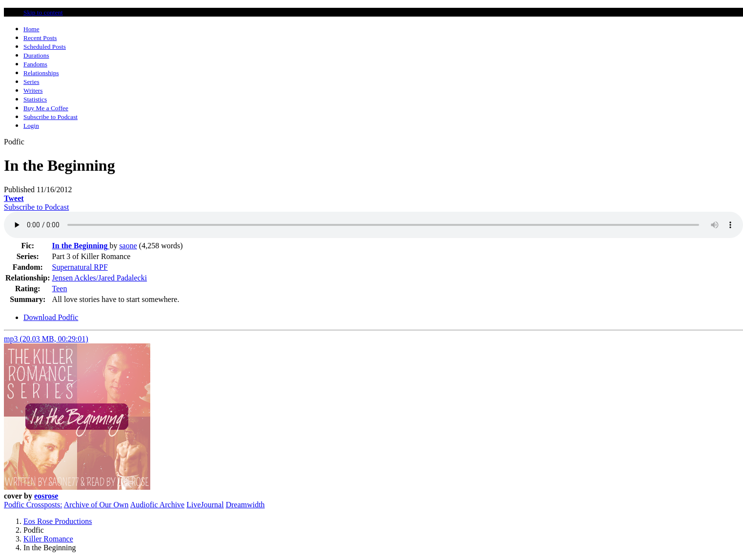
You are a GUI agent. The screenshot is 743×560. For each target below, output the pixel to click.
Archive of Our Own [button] (96, 505)
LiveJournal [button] (205, 505)
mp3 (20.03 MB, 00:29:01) (46, 339)
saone (128, 246)
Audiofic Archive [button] (158, 505)
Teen (60, 289)
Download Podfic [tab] (51, 317)
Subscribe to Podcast (36, 207)
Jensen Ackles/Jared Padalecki (100, 278)
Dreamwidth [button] (245, 505)
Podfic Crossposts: (33, 505)
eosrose (46, 496)
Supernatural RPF (80, 267)
